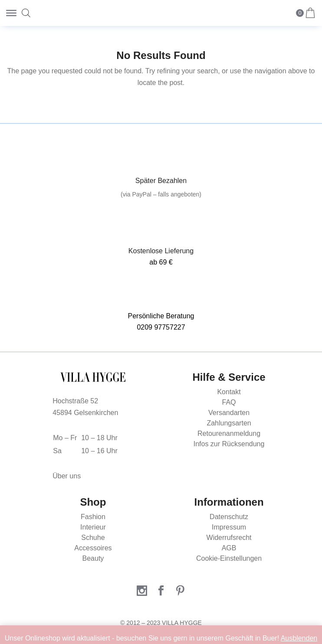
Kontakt (229, 392)
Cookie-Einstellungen (229, 558)
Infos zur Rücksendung (229, 444)
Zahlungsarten (229, 423)
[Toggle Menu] (11, 13)
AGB (229, 548)
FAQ (229, 402)
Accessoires (93, 548)
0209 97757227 (161, 327)
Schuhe (93, 538)
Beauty (93, 558)
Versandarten (229, 413)
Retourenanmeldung (229, 433)
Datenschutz (229, 517)
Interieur (93, 527)
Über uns (67, 476)
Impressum (229, 527)
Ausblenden (299, 638)
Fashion (93, 517)
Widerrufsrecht (229, 538)
